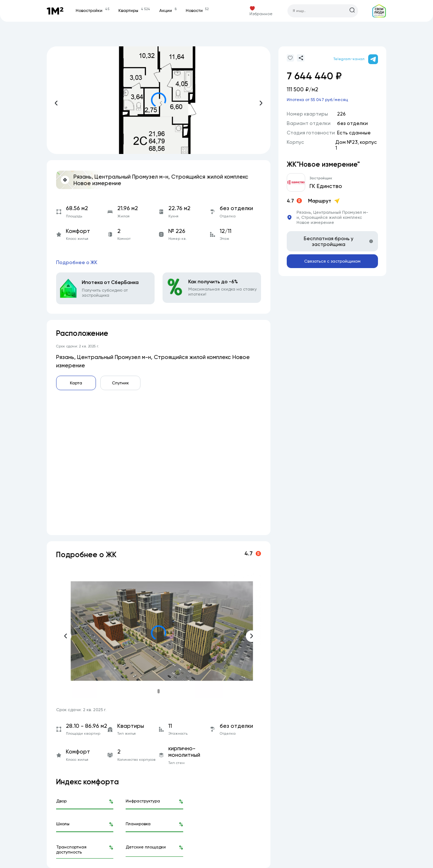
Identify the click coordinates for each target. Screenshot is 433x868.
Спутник (120, 383)
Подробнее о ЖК (77, 262)
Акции (168, 11)
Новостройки (92, 11)
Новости (197, 11)
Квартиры (134, 11)
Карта (76, 383)
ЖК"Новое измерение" (323, 164)
